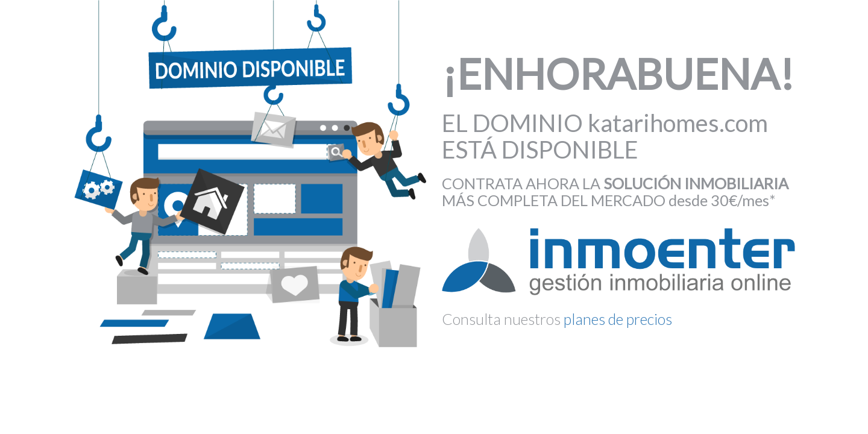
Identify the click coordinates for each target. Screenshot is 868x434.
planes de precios (618, 319)
